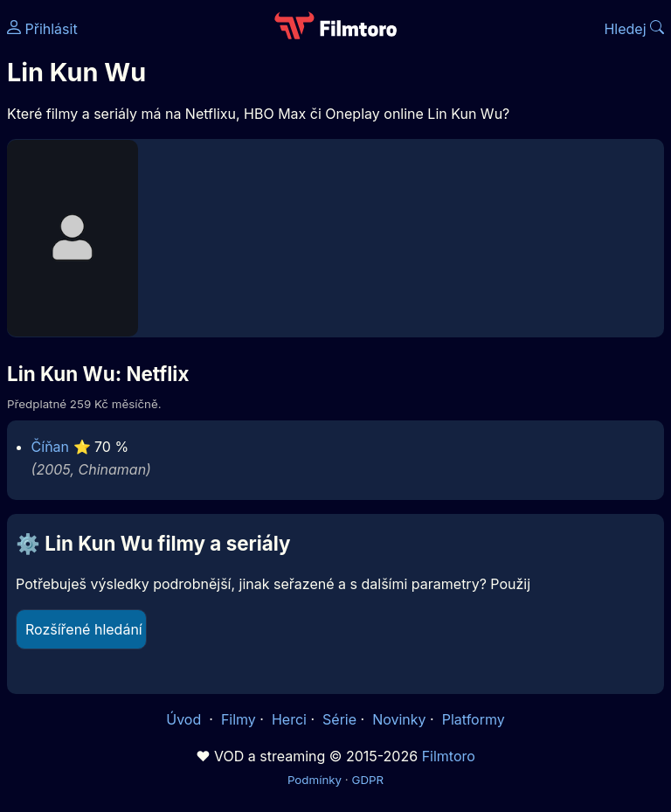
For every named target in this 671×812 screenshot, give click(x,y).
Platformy (474, 719)
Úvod (185, 719)
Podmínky (315, 780)
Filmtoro (449, 756)
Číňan (50, 447)
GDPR (367, 780)
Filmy (239, 719)
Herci (289, 719)
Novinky (399, 719)
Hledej (634, 29)
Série (339, 719)
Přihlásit (42, 29)
